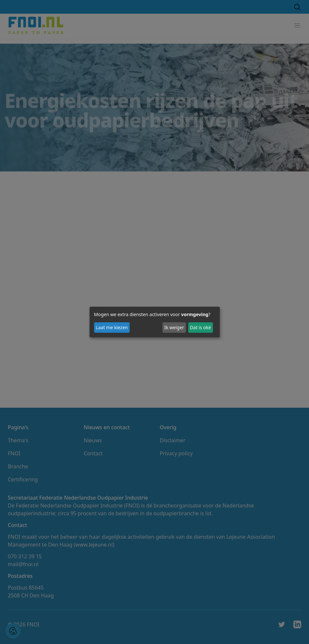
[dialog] (155, 322)
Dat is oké (200, 327)
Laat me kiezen (112, 327)
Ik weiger (174, 327)
